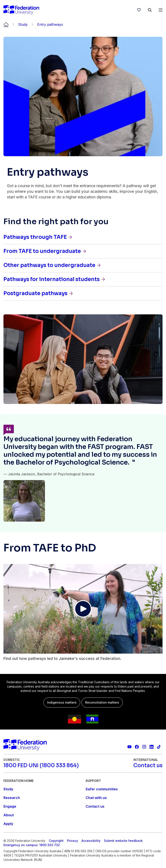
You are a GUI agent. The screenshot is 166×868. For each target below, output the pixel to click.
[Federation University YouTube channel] (129, 747)
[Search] (150, 10)
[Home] (21, 10)
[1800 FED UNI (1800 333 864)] (41, 765)
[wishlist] (139, 10)
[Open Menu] (161, 10)
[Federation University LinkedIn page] (152, 747)
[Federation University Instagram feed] (144, 747)
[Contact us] (148, 765)
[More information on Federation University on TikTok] (159, 747)
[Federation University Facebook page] (137, 747)
